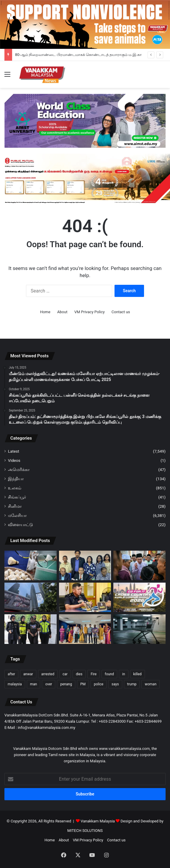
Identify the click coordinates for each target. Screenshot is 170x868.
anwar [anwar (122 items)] (28, 674)
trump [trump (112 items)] (132, 684)
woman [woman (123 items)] (151, 684)
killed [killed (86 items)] (138, 674)
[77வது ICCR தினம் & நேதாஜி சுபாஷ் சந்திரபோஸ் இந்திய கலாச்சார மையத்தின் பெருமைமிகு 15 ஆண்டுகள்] (85, 629)
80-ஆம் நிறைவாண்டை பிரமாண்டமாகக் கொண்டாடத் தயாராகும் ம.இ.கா (78, 55)
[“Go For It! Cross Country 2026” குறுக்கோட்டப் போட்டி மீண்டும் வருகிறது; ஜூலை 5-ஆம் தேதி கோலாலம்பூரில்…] (139, 597)
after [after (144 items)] (11, 674)
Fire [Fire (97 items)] (94, 674)
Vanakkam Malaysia (100, 821)
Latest (14, 451)
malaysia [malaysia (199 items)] (15, 684)
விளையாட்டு (21, 525)
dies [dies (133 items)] (79, 674)
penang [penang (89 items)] (66, 684)
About (62, 312)
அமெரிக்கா (19, 470)
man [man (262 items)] (34, 684)
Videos (14, 460)
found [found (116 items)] (109, 674)
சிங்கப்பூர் (17, 497)
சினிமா (15, 506)
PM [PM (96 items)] (83, 684)
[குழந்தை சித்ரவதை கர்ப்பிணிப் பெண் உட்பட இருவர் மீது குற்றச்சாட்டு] (31, 629)
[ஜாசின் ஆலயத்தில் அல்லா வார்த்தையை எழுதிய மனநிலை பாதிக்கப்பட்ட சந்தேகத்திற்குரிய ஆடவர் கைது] (85, 597)
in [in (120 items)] (124, 674)
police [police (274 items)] (99, 684)
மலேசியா (17, 515)
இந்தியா (16, 479)
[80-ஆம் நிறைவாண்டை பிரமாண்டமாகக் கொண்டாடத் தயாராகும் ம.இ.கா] (85, 565)
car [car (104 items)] (65, 674)
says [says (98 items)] (115, 684)
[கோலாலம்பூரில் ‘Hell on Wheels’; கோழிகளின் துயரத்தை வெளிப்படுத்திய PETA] (31, 597)
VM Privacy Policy (90, 312)
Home (45, 312)
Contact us (121, 312)
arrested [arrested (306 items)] (48, 674)
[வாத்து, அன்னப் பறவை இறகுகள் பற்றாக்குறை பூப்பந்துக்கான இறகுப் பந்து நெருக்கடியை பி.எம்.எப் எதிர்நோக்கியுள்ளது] (31, 565)
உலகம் (15, 488)
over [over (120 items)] (49, 684)
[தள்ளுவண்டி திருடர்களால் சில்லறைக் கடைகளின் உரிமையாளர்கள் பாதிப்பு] (139, 629)
